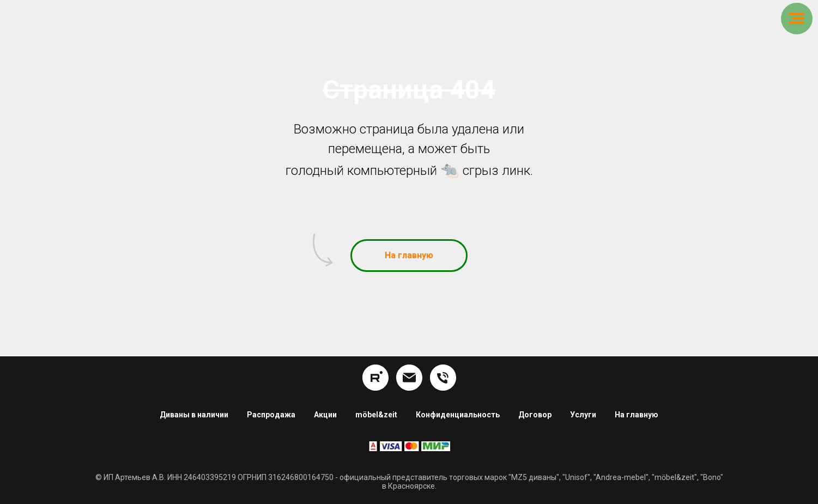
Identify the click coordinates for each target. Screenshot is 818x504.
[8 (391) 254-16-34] (443, 378)
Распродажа (271, 415)
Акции (325, 415)
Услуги (583, 415)
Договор (535, 415)
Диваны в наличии (194, 415)
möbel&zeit (376, 415)
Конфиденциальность (458, 415)
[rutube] (375, 378)
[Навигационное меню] (797, 19)
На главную (637, 415)
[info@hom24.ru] (409, 378)
